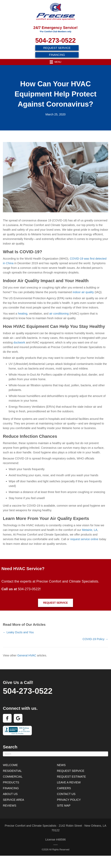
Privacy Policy (69, 800)
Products (11, 782)
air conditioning (59, 314)
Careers (64, 788)
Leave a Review (69, 782)
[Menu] (55, 62)
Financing (11, 788)
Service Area (13, 800)
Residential (12, 771)
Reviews (10, 806)
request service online (84, 539)
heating (23, 314)
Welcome (10, 765)
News (61, 765)
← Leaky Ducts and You (18, 632)
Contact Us (66, 794)
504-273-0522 (55, 40)
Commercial (13, 777)
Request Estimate (71, 777)
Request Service (71, 771)
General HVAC (27, 655)
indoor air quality (83, 292)
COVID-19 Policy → (95, 639)
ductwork (19, 342)
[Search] (55, 754)
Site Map (64, 806)
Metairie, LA (90, 530)
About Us (10, 794)
